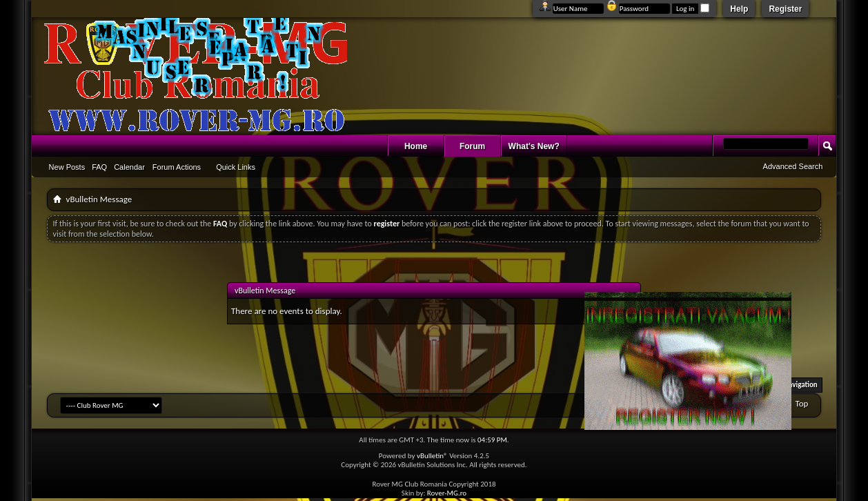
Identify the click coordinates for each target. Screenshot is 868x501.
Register (785, 9)
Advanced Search (793, 166)
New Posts (67, 167)
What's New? (534, 146)
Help (739, 9)
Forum (472, 146)
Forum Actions (177, 167)
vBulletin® (432, 456)
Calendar (129, 167)
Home (416, 146)
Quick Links (236, 167)
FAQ (99, 167)
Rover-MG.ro (447, 493)
